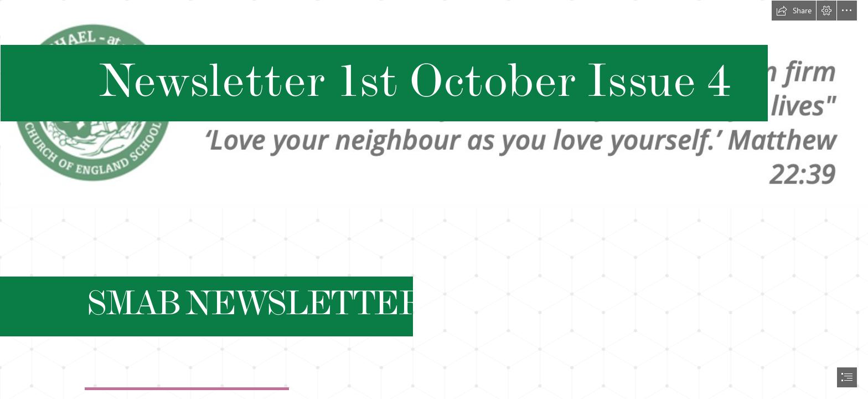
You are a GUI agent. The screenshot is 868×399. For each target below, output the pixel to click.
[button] (794, 11)
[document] (434, 199)
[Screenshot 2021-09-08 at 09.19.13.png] (434, 104)
